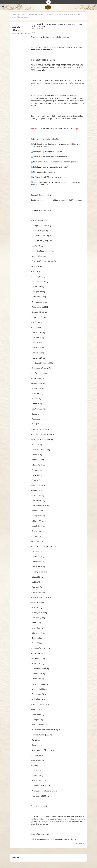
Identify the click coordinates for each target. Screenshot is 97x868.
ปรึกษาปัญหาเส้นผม (33, 14)
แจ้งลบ (34, 33)
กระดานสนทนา (18, 14)
